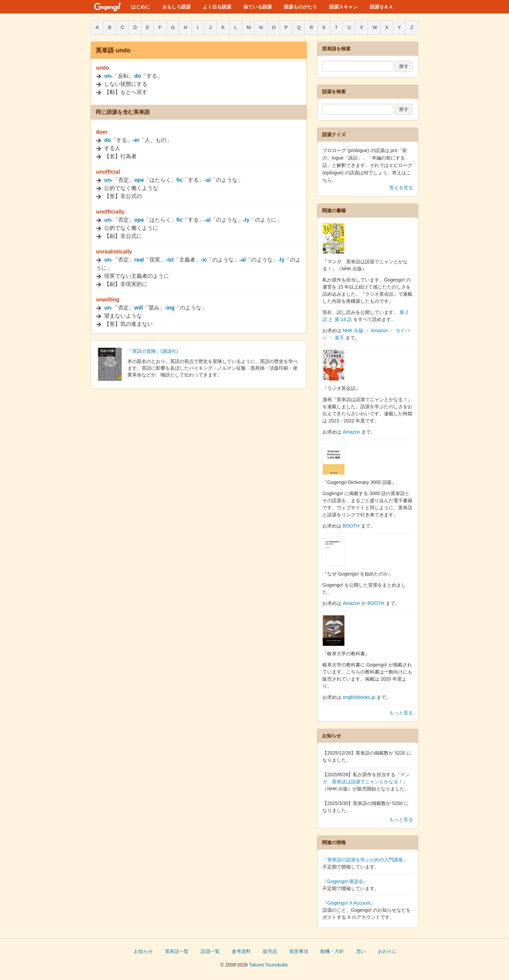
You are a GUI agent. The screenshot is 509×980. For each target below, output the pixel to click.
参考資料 (241, 951)
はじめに (141, 7)
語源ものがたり (300, 7)
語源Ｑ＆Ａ (381, 7)
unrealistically (114, 252)
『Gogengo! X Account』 (349, 903)
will (139, 308)
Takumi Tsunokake (269, 965)
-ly (246, 220)
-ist (170, 260)
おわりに (387, 951)
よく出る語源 (217, 7)
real (139, 260)
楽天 (339, 338)
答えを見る (401, 188)
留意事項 (299, 951)
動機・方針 (332, 951)
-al (207, 180)
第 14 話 (343, 319)
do (138, 76)
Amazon (379, 330)
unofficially (110, 212)
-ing (169, 308)
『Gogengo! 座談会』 (345, 881)
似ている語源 (258, 7)
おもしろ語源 (176, 7)
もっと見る (401, 713)
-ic (204, 260)
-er (136, 140)
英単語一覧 (177, 951)
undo (103, 68)
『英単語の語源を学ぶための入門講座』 (365, 860)
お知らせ (143, 951)
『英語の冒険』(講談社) (153, 351)
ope (139, 180)
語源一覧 (210, 951)
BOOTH (351, 526)
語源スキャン (343, 7)
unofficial (108, 172)
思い (361, 951)
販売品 (270, 951)
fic (180, 180)
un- (108, 76)
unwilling (108, 300)
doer (102, 132)
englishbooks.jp (359, 697)
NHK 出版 (353, 330)
